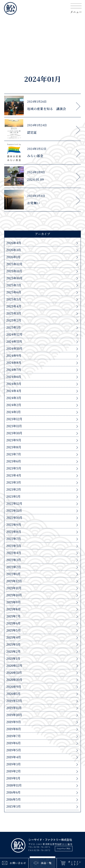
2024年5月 (14, 384)
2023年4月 (14, 475)
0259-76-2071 (42, 847)
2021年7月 (13, 616)
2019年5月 (14, 750)
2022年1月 (13, 574)
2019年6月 (14, 743)
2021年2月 (13, 652)
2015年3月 (14, 807)
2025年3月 (14, 313)
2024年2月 (14, 405)
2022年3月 (14, 560)
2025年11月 (14, 271)
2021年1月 (13, 659)
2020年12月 (14, 666)
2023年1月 (13, 497)
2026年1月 (13, 257)
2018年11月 (14, 785)
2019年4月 (14, 757)
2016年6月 (13, 792)
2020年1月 (13, 694)
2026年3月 (14, 250)
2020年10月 (14, 680)
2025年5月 (14, 299)
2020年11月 (14, 673)
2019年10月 (14, 715)
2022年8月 (14, 532)
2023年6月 (14, 461)
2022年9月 (14, 525)
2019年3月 (14, 764)
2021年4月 (14, 637)
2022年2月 (14, 567)
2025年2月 (14, 320)
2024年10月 (14, 349)
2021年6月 (13, 623)
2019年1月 (13, 778)
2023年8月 (14, 447)
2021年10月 (14, 595)
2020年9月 (14, 687)
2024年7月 (14, 370)
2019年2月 (14, 771)
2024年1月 (14, 412)
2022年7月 (14, 539)
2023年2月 (14, 489)
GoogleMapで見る (64, 848)
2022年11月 (14, 511)
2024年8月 (14, 363)
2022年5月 (14, 546)
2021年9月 (14, 602)
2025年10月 (14, 278)
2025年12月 (14, 264)
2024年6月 (14, 377)
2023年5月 (14, 468)
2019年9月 (14, 722)
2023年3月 (14, 482)
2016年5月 (14, 799)
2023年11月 (14, 426)
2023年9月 (14, 440)
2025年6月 (14, 292)
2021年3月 (13, 644)
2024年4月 (14, 391)
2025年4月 (14, 306)
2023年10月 (14, 433)
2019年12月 (14, 701)
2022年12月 (14, 504)
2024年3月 (14, 398)
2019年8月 (14, 729)
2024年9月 (14, 356)
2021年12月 (14, 581)
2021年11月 (14, 588)
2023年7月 (14, 454)
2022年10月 (14, 518)
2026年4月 (14, 243)
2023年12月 (14, 419)
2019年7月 (14, 736)
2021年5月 (14, 630)
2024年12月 (14, 335)
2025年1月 (14, 327)
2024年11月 (14, 342)
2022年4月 (14, 553)
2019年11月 (14, 708)
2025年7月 (14, 285)
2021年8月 (14, 609)
